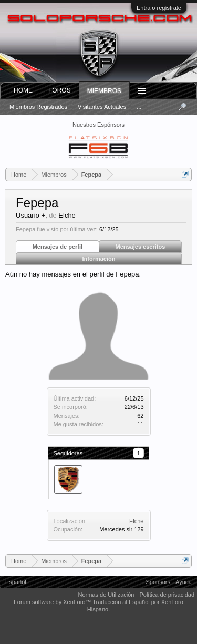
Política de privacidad (167, 595)
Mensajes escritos (141, 247)
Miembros (104, 91)
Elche (137, 521)
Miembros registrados (38, 107)
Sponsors (158, 582)
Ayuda (184, 582)
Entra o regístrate (159, 8)
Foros (60, 90)
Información (99, 259)
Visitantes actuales (102, 107)
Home (23, 90)
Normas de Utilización (106, 595)
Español (16, 582)
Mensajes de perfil (58, 247)
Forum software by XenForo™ (53, 602)
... (139, 107)
